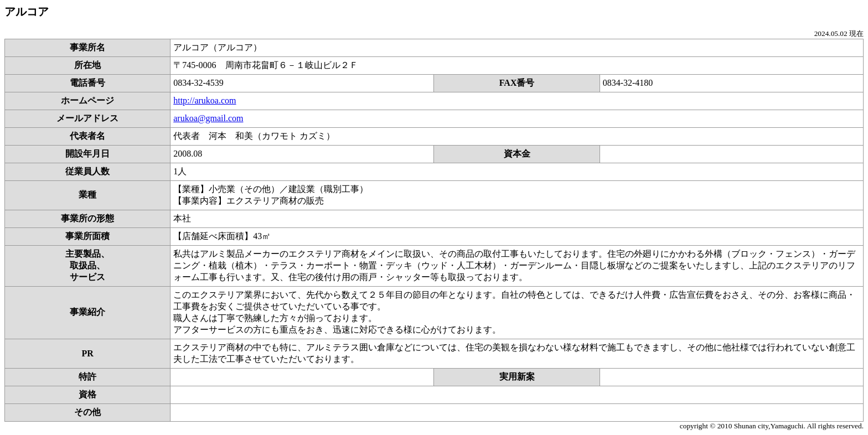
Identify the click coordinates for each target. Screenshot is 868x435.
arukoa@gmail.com (208, 118)
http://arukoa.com (205, 100)
